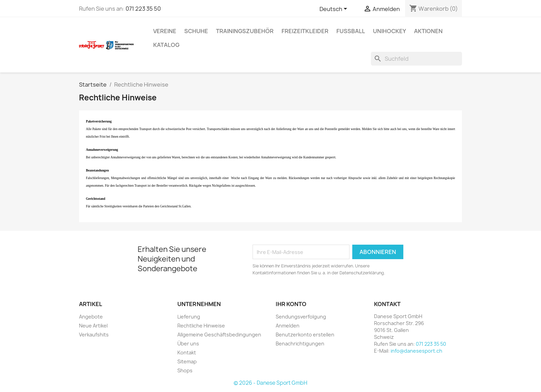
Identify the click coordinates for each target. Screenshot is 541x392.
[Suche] (416, 59)
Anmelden (288, 326)
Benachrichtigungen (300, 344)
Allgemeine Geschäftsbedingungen (219, 335)
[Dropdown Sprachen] (335, 9)
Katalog (166, 45)
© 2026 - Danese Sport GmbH (270, 383)
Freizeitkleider (305, 31)
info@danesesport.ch (416, 351)
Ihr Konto (291, 304)
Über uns (188, 344)
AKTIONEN (428, 31)
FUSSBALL (351, 31)
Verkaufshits (94, 335)
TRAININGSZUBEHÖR (245, 31)
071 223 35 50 (143, 9)
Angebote (91, 317)
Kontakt (187, 352)
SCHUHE (196, 31)
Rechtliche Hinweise (201, 326)
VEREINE (165, 31)
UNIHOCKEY (390, 31)
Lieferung (189, 317)
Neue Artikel (93, 326)
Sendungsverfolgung (301, 317)
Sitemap (187, 361)
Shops (185, 370)
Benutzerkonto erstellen (305, 335)
